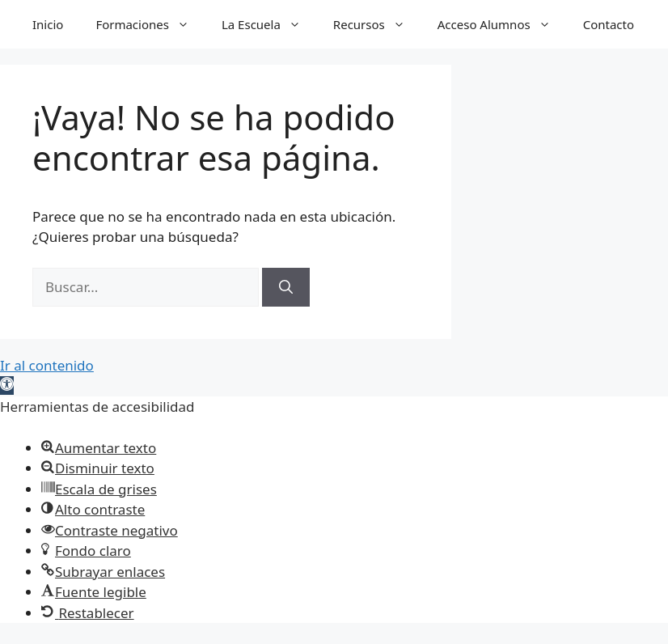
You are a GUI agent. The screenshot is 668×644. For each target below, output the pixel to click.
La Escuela (269, 24)
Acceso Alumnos (502, 24)
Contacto (609, 24)
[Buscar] (286, 287)
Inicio (48, 24)
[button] (7, 386)
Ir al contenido (47, 365)
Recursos (377, 24)
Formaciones (150, 24)
